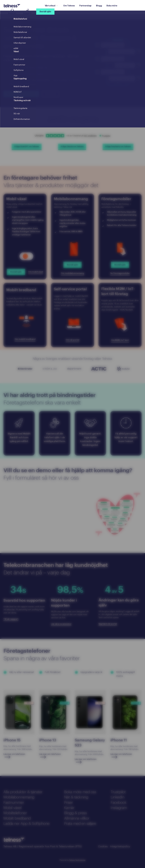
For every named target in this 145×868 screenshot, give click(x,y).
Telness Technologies (77, 860)
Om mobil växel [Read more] (36, 272)
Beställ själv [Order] (16, 272)
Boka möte (51, 94)
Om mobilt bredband (25, 339)
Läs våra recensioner (61, 624)
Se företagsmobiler (120, 273)
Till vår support (11, 619)
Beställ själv (45, 12)
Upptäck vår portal (108, 624)
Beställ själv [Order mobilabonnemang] (72, 265)
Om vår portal (72, 340)
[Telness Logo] (12, 6)
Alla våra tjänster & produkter (21, 94)
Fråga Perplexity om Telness (118, 146)
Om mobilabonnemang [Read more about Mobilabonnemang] (72, 273)
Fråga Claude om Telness (72, 146)
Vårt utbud (51, 6)
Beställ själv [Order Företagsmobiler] (120, 265)
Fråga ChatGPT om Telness (27, 146)
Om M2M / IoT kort (120, 340)
